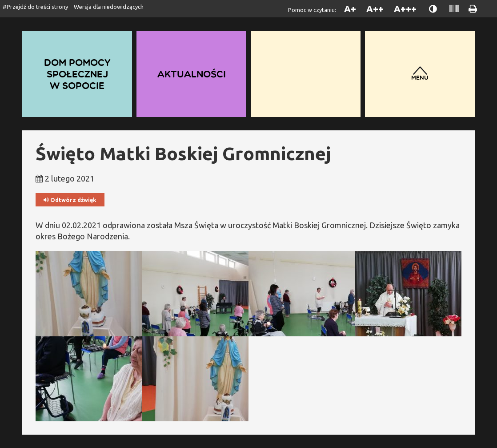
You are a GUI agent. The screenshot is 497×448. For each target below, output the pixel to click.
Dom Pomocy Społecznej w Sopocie (77, 74)
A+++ (405, 9)
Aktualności (191, 74)
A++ (375, 9)
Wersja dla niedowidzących (109, 7)
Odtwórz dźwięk (70, 200)
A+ (350, 9)
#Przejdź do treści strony (35, 7)
